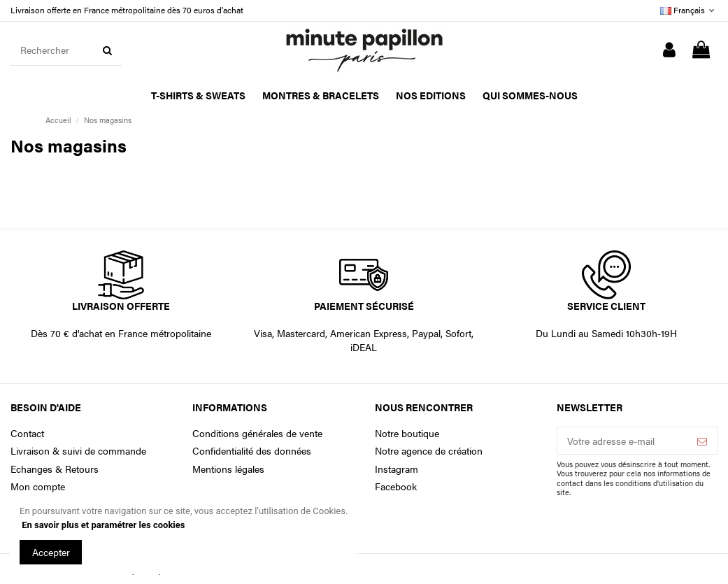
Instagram (397, 469)
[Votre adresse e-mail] (622, 441)
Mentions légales (228, 469)
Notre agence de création (429, 451)
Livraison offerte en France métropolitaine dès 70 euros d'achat (127, 10)
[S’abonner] (702, 441)
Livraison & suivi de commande (78, 451)
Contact (27, 433)
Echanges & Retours (55, 469)
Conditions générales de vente (257, 433)
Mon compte (38, 486)
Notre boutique (407, 433)
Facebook (396, 486)
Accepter (51, 552)
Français (689, 10)
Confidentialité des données (252, 451)
